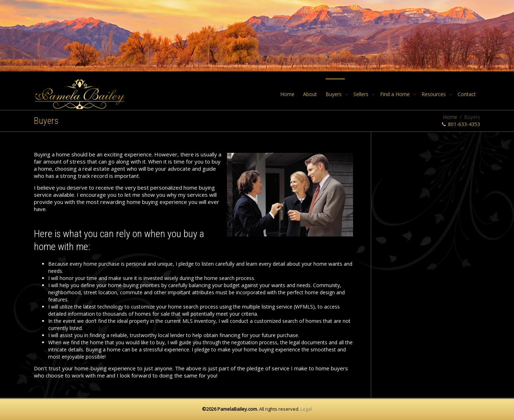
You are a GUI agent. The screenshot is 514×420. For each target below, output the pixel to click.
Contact (467, 94)
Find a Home (396, 94)
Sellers (362, 94)
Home (287, 94)
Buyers (334, 94)
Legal (306, 409)
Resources (434, 94)
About (310, 94)
